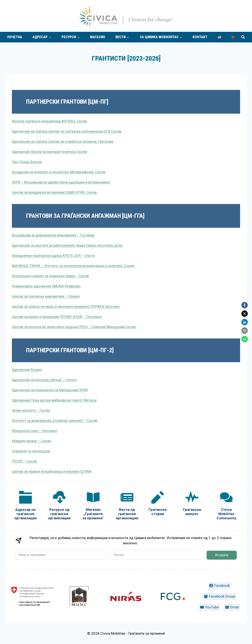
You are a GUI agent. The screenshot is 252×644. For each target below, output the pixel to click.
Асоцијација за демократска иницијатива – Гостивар (53, 235)
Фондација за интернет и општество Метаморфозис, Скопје (59, 172)
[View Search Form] (243, 37)
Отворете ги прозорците (31, 451)
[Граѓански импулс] (192, 504)
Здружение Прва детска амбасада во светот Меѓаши (54, 400)
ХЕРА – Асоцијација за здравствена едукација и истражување (61, 182)
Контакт (200, 37)
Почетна (15, 37)
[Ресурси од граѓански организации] (59, 506)
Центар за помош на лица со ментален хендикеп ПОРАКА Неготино (66, 307)
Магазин (97, 37)
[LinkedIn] (245, 322)
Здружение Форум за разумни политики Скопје (49, 152)
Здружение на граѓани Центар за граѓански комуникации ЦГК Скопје (67, 131)
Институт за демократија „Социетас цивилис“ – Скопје (55, 421)
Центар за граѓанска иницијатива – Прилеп (46, 296)
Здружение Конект (27, 370)
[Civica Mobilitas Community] (226, 506)
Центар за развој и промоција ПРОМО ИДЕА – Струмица (57, 317)
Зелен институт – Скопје (31, 410)
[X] (245, 314)
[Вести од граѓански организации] (127, 506)
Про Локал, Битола (27, 162)
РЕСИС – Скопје (25, 461)
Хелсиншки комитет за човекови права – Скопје (50, 276)
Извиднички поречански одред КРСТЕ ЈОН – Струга (53, 256)
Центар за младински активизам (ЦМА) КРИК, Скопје (54, 192)
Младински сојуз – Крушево (34, 431)
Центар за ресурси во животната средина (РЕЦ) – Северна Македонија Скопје (74, 327)
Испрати (222, 555)
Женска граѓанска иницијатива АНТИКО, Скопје (49, 121)
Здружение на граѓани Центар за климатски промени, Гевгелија (63, 142)
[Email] (245, 331)
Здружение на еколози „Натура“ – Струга (44, 380)
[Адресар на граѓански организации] (25, 506)
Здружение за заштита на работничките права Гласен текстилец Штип (67, 245)
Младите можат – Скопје (32, 441)
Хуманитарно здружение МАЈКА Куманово (46, 286)
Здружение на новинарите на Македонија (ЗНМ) (50, 390)
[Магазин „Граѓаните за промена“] (93, 506)
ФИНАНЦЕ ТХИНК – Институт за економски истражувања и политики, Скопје (73, 266)
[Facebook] (245, 305)
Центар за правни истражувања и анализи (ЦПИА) (52, 471)
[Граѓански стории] (158, 504)
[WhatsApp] (245, 339)
